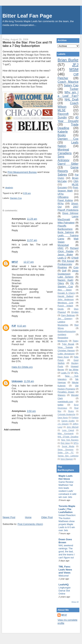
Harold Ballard (65, 296)
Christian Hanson (66, 350)
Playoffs (62, 226)
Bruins (71, 411)
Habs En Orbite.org (22, 367)
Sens (61, 157)
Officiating (63, 197)
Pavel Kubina (65, 200)
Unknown (17, 381)
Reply (15, 230)
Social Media (68, 446)
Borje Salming (66, 232)
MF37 (15, 262)
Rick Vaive (65, 443)
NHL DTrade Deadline (68, 437)
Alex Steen (65, 290)
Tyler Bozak (68, 344)
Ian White (74, 369)
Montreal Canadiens (65, 151)
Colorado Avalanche (66, 414)
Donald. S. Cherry (66, 293)
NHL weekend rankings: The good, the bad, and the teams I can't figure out (66, 552)
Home (28, 517)
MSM (74, 69)
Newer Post (9, 517)
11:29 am (32, 219)
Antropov (63, 160)
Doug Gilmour (70, 213)
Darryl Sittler (68, 164)
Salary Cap (71, 85)
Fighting (75, 418)
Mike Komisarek (66, 434)
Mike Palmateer (66, 223)
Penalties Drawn (66, 392)
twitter (60, 405)
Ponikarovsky (65, 264)
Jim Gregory (65, 318)
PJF (14, 326)
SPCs (76, 443)
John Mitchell (73, 427)
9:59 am (27, 193)
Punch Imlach (65, 306)
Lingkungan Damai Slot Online (65, 591)
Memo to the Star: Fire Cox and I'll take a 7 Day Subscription (27, 44)
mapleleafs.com (65, 401)
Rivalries (62, 267)
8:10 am (22, 326)
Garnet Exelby (68, 421)
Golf (64, 271)
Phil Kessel (68, 261)
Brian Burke (68, 60)
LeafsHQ (63, 585)
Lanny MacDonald (68, 218)
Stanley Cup (65, 286)
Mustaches (63, 325)
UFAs (61, 194)
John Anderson (66, 299)
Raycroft (63, 114)
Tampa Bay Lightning (68, 456)
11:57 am (32, 240)
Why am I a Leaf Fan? (68, 94)
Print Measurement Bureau (22, 172)
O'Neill (75, 258)
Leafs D (62, 258)
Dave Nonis (63, 418)
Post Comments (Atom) (30, 524)
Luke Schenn (65, 277)
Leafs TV (66, 373)
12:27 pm (29, 262)
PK (72, 283)
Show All (75, 602)
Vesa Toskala (65, 347)
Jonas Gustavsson (68, 272)
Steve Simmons (65, 450)
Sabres (62, 175)
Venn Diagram (67, 459)
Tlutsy (76, 341)
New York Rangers (70, 440)
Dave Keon (63, 357)
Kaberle (63, 132)
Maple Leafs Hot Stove (65, 477)
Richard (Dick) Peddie (68, 250)
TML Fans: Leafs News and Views (65, 570)
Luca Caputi (68, 430)
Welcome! (64, 576)
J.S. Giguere (63, 424)
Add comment (12, 430)
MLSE (61, 110)
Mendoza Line (65, 303)
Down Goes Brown (65, 541)
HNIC (61, 248)
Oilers (61, 283)
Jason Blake (65, 255)
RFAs (61, 203)
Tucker (74, 89)
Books (62, 135)
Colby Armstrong (66, 354)
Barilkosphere (65, 229)
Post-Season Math (68, 189)
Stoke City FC (66, 453)
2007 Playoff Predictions (68, 208)
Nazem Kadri (65, 280)
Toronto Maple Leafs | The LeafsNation (67, 509)
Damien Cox (16, 198)
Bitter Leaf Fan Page (27, 16)
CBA (76, 181)
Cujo (76, 267)
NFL (76, 373)
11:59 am (29, 381)
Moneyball (63, 245)
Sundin (62, 117)
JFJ (75, 65)
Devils (61, 309)
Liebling (61, 322)
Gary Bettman (68, 315)
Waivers (61, 395)
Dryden (75, 312)
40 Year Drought (68, 119)
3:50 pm (31, 411)
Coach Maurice (68, 82)
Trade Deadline (68, 126)
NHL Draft (71, 100)
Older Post (47, 517)
